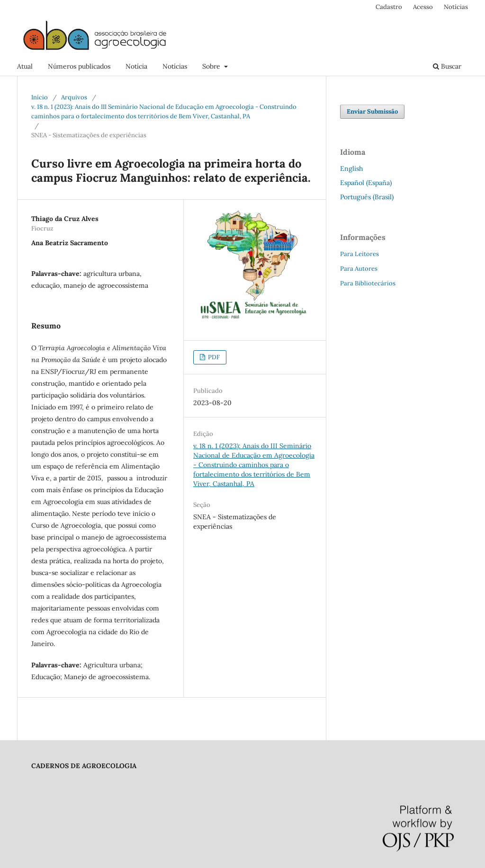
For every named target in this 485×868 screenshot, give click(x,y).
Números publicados (79, 66)
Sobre (212, 66)
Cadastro (389, 7)
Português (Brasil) (367, 197)
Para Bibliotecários (368, 283)
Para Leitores (359, 254)
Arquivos (74, 97)
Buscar (447, 66)
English (351, 168)
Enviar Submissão (372, 111)
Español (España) (366, 183)
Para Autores (359, 269)
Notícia (136, 66)
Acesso (423, 7)
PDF (213, 357)
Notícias (175, 66)
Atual (25, 66)
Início (40, 97)
